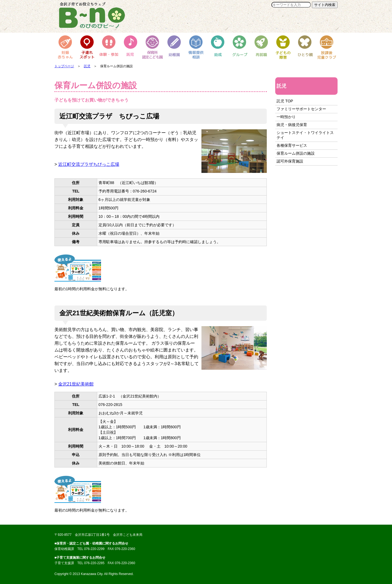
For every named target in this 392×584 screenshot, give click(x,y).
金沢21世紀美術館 (76, 384)
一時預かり (286, 117)
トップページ (64, 66)
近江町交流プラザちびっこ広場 (89, 164)
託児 (87, 66)
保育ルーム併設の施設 (296, 153)
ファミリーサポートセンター (301, 109)
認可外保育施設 (290, 161)
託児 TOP (285, 101)
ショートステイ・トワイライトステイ (305, 135)
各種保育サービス (292, 145)
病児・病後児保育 (292, 125)
